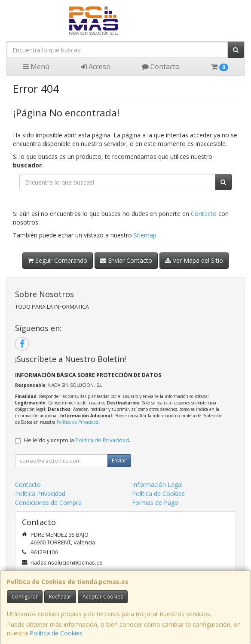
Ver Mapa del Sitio (194, 260)
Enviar (119, 460)
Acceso (96, 67)
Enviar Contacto (126, 260)
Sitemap (145, 235)
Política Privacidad (40, 494)
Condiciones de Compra (48, 503)
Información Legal (157, 485)
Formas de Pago (155, 503)
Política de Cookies (56, 633)
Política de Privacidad (78, 422)
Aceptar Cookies (103, 597)
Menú (36, 67)
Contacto (161, 67)
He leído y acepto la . (77, 440)
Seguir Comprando (58, 260)
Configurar (25, 597)
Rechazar (60, 597)
